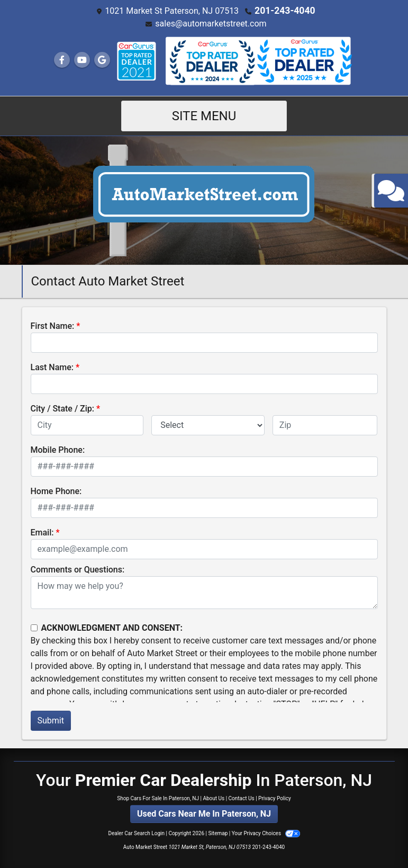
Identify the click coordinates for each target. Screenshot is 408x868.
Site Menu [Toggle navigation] (204, 115)
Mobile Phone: (58, 449)
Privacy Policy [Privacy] (275, 798)
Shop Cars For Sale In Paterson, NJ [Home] (158, 798)
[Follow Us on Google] (102, 60)
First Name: (53, 325)
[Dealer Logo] (204, 199)
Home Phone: (56, 491)
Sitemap (218, 833)
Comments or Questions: (78, 569)
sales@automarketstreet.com (211, 23)
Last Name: (52, 367)
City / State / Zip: (63, 408)
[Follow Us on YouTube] (82, 60)
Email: (42, 532)
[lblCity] (87, 425)
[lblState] (208, 425)
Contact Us (242, 798)
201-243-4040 (285, 10)
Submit (51, 720)
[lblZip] (325, 425)
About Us (214, 798)
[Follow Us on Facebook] (62, 60)
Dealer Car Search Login (136, 833)
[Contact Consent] (34, 627)
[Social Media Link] (136, 61)
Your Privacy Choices (266, 833)
